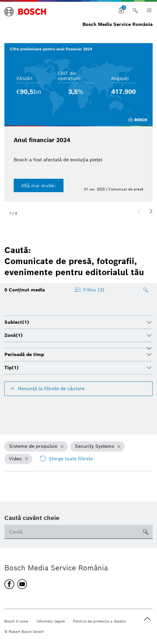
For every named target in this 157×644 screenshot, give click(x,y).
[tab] (78, 322)
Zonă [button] (14, 335)
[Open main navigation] (147, 10)
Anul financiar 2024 (42, 140)
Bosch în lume (16, 621)
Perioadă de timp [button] (24, 354)
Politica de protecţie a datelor (100, 621)
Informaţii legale (51, 621)
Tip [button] (12, 368)
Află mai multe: (39, 186)
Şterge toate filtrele (66, 459)
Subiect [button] (17, 322)
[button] (151, 211)
